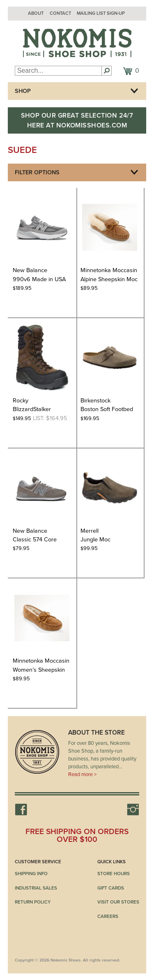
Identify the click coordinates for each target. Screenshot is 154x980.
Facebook (21, 809)
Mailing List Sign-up (101, 13)
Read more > (82, 774)
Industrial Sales (36, 888)
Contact (60, 13)
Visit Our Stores (118, 902)
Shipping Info (31, 874)
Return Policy (33, 902)
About (36, 13)
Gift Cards (111, 888)
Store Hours (114, 874)
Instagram (133, 809)
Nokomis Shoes (77, 43)
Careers (108, 916)
